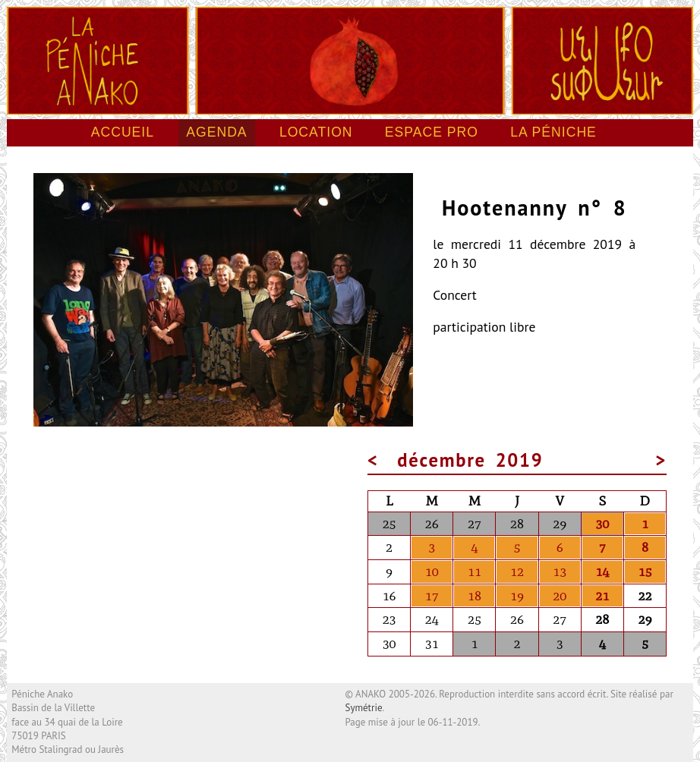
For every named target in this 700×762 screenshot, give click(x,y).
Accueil (123, 132)
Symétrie (364, 708)
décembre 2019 (470, 460)
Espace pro (432, 132)
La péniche (553, 132)
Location (316, 132)
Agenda (216, 132)
